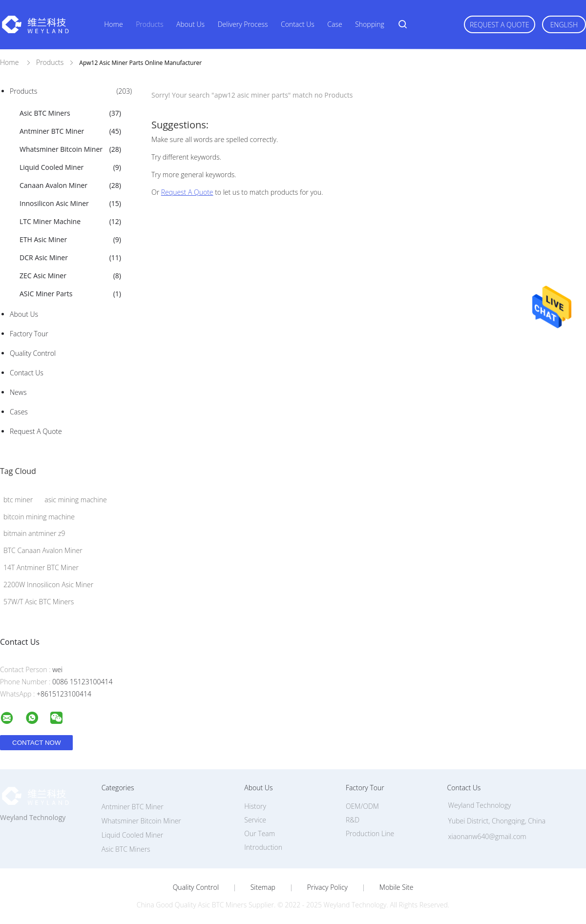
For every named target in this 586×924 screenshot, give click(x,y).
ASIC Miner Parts (70, 294)
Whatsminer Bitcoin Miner (70, 149)
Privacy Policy (327, 887)
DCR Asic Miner (70, 258)
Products (149, 24)
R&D (353, 820)
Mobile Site (396, 887)
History (255, 806)
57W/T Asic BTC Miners (39, 602)
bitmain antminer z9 (34, 533)
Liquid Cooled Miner (70, 167)
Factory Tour (29, 334)
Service (255, 820)
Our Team (260, 833)
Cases (19, 412)
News (18, 392)
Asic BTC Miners (70, 113)
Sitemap (263, 887)
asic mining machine (75, 500)
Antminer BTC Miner (70, 131)
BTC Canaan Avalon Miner (43, 550)
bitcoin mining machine (39, 517)
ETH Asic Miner (70, 240)
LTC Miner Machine (70, 222)
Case (335, 24)
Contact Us (298, 24)
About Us (190, 24)
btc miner (18, 500)
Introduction (263, 847)
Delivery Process (243, 24)
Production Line (370, 833)
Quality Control (33, 353)
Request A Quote (500, 25)
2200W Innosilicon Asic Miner (48, 585)
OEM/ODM (362, 806)
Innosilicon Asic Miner (70, 204)
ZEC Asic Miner (70, 276)
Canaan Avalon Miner (70, 185)
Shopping (369, 24)
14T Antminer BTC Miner (41, 567)
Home (113, 24)
